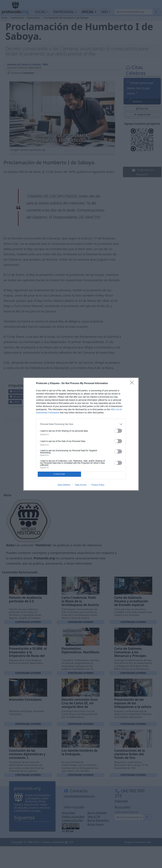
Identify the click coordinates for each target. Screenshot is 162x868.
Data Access (81, 485)
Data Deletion (64, 485)
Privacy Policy (98, 485)
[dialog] (81, 434)
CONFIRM (59, 474)
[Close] (133, 383)
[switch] (118, 431)
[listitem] (81, 424)
